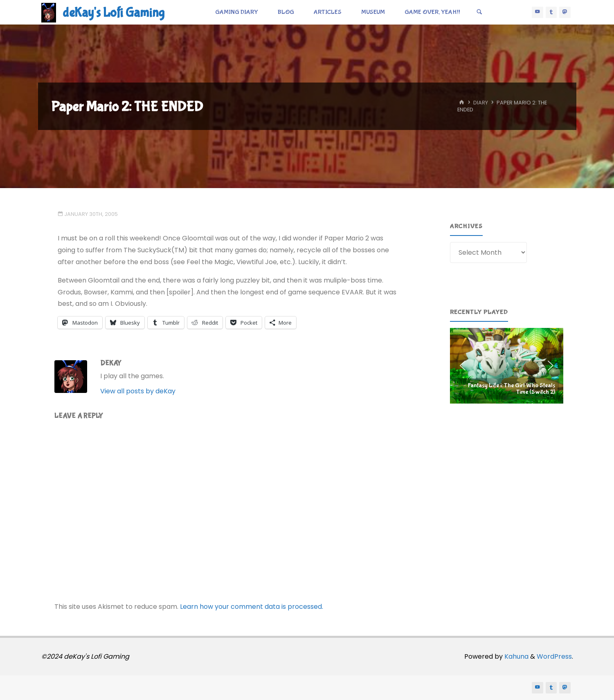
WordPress (554, 656)
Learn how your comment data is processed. (252, 607)
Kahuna (516, 656)
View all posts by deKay (138, 391)
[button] (507, 366)
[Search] (479, 12)
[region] (507, 366)
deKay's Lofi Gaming (114, 13)
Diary (481, 103)
